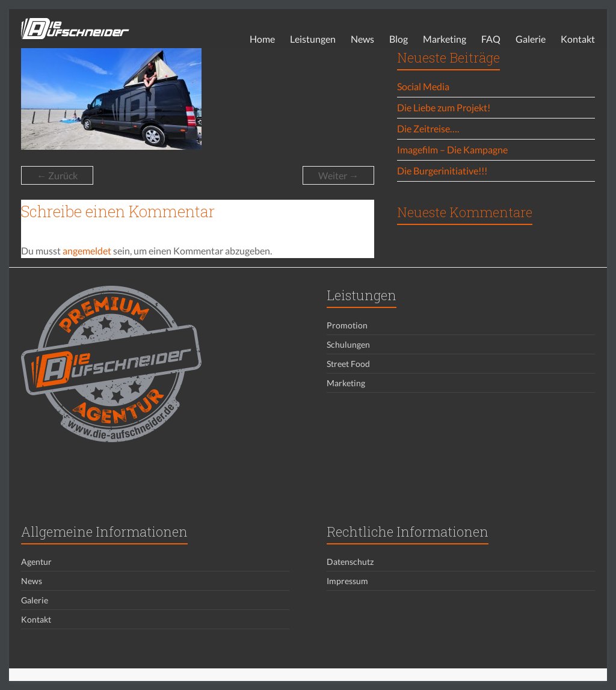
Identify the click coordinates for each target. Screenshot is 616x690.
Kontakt (578, 39)
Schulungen (348, 344)
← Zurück (57, 175)
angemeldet (87, 251)
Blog (399, 39)
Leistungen (313, 39)
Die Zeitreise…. (428, 128)
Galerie (531, 39)
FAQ (491, 39)
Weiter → (338, 175)
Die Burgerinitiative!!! (442, 171)
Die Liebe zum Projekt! (444, 107)
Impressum (347, 581)
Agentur (36, 562)
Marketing (445, 39)
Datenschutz (350, 562)
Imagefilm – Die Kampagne (452, 149)
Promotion (347, 325)
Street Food (348, 364)
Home (262, 39)
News (362, 39)
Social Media (423, 86)
